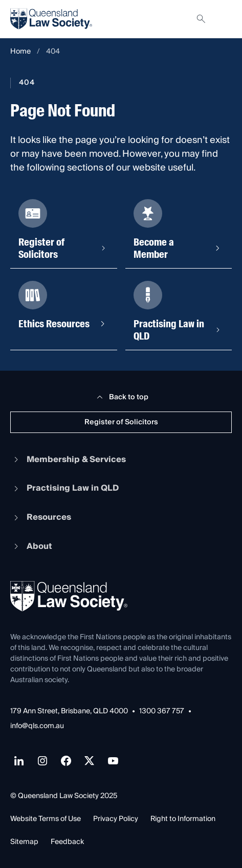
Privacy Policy (116, 819)
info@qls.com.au (37, 726)
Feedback (67, 842)
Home (20, 52)
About (31, 546)
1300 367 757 (162, 712)
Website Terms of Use (46, 819)
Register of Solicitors (121, 422)
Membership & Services (68, 460)
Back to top (121, 397)
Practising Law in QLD (64, 488)
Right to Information (183, 819)
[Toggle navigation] (224, 19)
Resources (41, 517)
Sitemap (24, 842)
